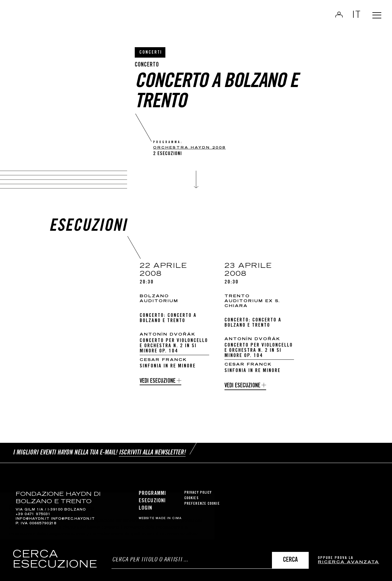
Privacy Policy (198, 491)
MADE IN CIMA (169, 516)
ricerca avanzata (349, 562)
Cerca (290, 560)
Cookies (192, 496)
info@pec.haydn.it (73, 517)
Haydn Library (64, 20)
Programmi (152, 492)
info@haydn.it (33, 517)
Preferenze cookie (202, 502)
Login (334, 17)
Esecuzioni (152, 499)
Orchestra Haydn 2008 (189, 148)
